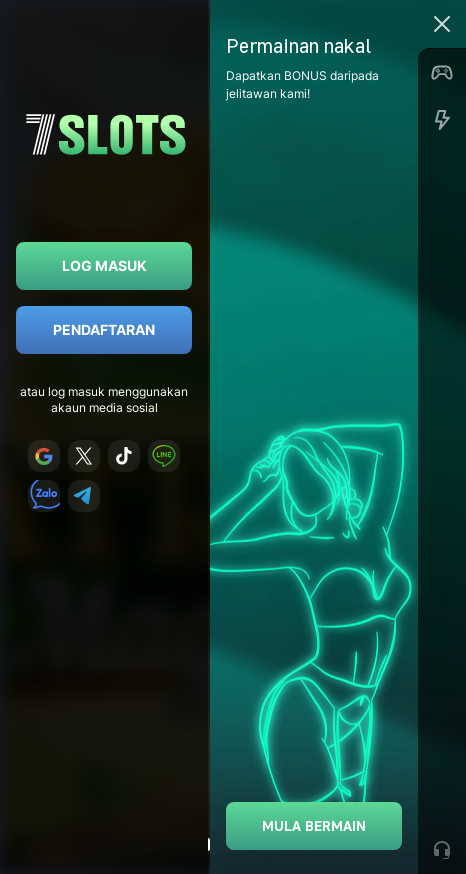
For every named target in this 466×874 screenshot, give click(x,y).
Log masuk (104, 265)
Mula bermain (314, 825)
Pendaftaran (104, 329)
